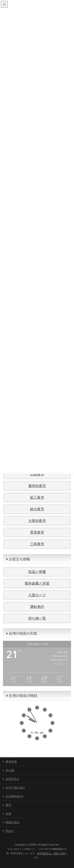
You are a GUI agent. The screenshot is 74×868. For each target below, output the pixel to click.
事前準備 (10, 762)
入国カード (37, 595)
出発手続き (11, 779)
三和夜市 (37, 544)
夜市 (7, 805)
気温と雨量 (37, 572)
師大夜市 (37, 509)
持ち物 (8, 770)
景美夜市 (37, 532)
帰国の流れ (11, 822)
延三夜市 (37, 498)
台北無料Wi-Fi (13, 796)
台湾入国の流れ (14, 788)
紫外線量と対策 (37, 583)
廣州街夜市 (37, 486)
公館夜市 (37, 474)
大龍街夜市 (37, 521)
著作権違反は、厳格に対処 (51, 853)
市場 (7, 814)
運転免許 (37, 607)
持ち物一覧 (37, 618)
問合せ (8, 831)
